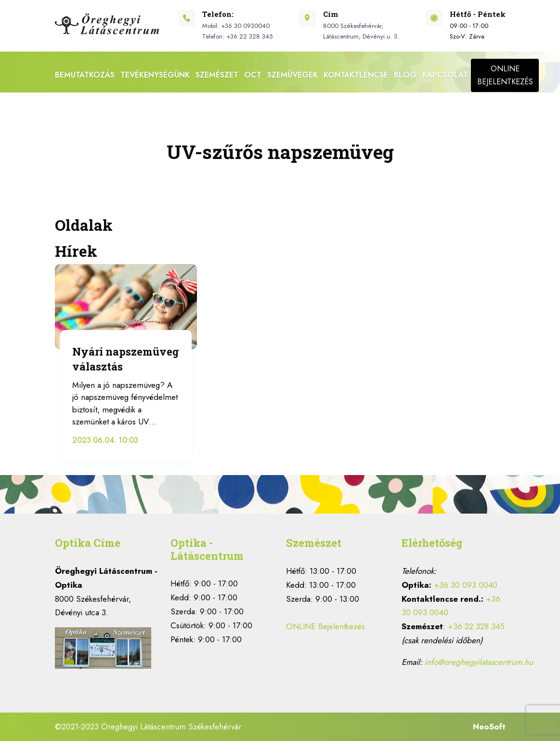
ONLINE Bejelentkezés (326, 626)
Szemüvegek (293, 75)
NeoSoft (489, 727)
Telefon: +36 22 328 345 (237, 36)
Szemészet (217, 75)
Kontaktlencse (356, 75)
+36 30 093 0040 (466, 585)
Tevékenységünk (155, 75)
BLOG (405, 75)
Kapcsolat (445, 75)
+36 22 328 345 (476, 626)
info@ (479, 662)
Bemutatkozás (85, 75)
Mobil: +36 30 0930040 (236, 26)
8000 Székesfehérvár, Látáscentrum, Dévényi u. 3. (361, 31)
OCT (253, 75)
